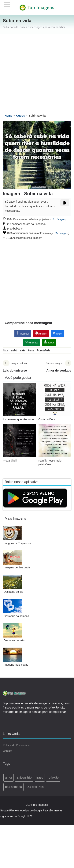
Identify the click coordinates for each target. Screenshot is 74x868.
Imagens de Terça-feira (17, 543)
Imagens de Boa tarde (17, 567)
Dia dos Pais (35, 787)
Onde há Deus (47, 419)
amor (9, 778)
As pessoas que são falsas (19, 419)
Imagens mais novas (16, 665)
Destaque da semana (16, 616)
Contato (7, 751)
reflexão (53, 778)
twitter (57, 333)
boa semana (13, 787)
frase (40, 778)
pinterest (41, 333)
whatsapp (32, 342)
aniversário (24, 778)
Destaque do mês (14, 640)
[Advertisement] (36, 71)
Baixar (49, 342)
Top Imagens (59, 219)
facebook (23, 333)
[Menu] (7, 3)
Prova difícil (10, 461)
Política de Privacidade (16, 745)
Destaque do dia (13, 592)
